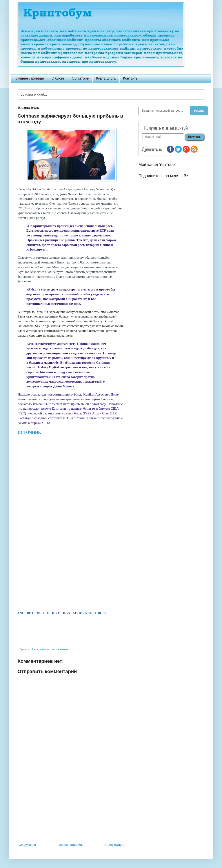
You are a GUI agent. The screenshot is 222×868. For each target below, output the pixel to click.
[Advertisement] (71, 806)
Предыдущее (115, 845)
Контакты (131, 78)
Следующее (27, 845)
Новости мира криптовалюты (49, 649)
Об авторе (80, 78)
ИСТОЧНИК (30, 432)
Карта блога (106, 78)
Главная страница (29, 78)
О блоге (58, 78)
